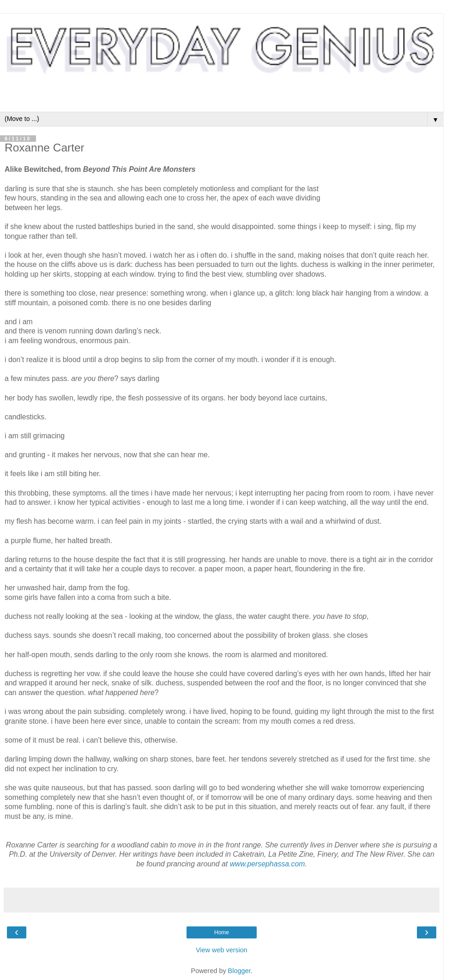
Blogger (239, 971)
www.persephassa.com (268, 864)
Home (222, 932)
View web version (222, 950)
